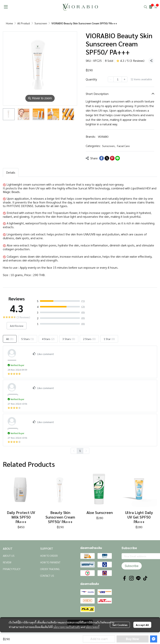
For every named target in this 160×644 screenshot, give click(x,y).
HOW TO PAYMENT (50, 562)
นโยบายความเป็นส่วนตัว (67, 627)
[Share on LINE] (118, 158)
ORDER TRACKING (50, 569)
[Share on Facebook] (102, 158)
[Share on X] (107, 158)
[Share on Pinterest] (112, 158)
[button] (146, 7)
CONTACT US (47, 576)
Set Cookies (120, 625)
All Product (24, 23)
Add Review (17, 326)
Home (9, 23)
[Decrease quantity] (111, 79)
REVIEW (7, 562)
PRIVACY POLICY (12, 569)
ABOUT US (9, 556)
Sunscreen (41, 23)
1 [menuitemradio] (80, 451)
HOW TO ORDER (49, 556)
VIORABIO (103, 137)
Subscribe (132, 566)
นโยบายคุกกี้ (93, 627)
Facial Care (123, 146)
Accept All (142, 625)
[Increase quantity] (125, 79)
